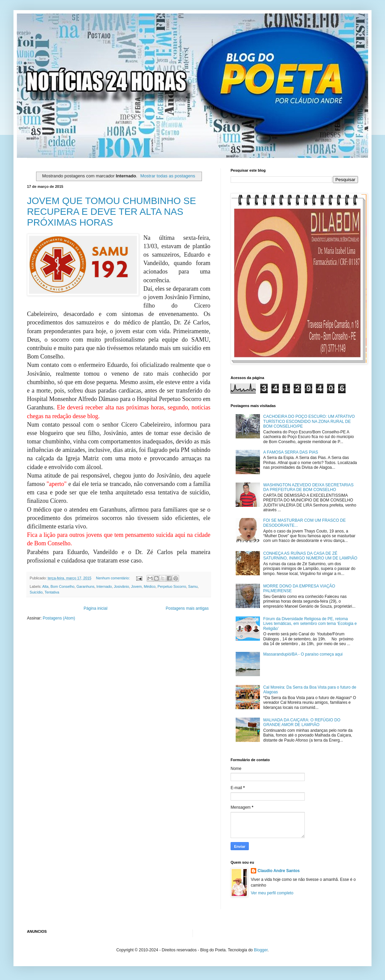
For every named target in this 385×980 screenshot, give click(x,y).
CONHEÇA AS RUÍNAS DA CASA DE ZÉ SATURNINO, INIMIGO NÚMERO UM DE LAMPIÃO (310, 556)
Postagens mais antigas (187, 608)
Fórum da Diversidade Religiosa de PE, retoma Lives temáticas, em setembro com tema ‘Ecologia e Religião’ (310, 624)
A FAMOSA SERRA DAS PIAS (291, 452)
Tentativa (52, 592)
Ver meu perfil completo (272, 893)
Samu (193, 586)
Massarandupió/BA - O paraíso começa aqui (303, 654)
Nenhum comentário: (113, 578)
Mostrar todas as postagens (168, 176)
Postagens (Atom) (59, 618)
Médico (150, 586)
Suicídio (36, 592)
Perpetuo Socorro (172, 586)
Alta (45, 586)
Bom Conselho (63, 586)
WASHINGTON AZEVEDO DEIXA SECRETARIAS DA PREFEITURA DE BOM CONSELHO (308, 487)
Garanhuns (85, 586)
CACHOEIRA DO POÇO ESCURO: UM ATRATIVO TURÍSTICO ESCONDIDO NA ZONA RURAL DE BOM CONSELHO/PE (309, 421)
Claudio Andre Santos (279, 871)
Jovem (137, 586)
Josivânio (122, 586)
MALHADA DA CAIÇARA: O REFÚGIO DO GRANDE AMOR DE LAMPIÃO (302, 722)
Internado (104, 586)
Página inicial (96, 608)
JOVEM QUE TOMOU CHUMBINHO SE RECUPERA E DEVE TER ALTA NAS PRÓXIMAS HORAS (111, 212)
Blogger (261, 950)
